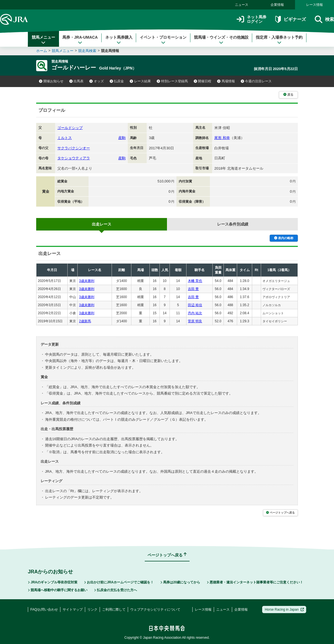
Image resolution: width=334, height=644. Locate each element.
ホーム (42, 51)
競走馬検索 (87, 51)
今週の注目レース (256, 81)
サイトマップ (73, 610)
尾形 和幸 (222, 138)
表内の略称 (284, 238)
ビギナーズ (290, 19)
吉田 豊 (193, 289)
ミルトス (65, 138)
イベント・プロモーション (163, 40)
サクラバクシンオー (74, 148)
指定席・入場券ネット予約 (279, 40)
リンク (92, 610)
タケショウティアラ (74, 158)
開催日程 (203, 81)
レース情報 (315, 5)
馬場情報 (226, 81)
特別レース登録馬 (172, 81)
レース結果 (140, 81)
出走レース (102, 224)
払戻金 (117, 81)
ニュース (242, 5)
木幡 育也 (195, 281)
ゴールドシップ (70, 128)
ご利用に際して (114, 610)
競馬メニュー (43, 40)
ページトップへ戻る (280, 513)
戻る (288, 95)
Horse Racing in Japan (284, 610)
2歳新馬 (85, 321)
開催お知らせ (51, 81)
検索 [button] (324, 19)
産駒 (122, 138)
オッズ (97, 81)
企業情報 (277, 5)
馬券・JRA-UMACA (80, 40)
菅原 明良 (195, 321)
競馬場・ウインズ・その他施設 (221, 40)
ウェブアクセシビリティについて (155, 610)
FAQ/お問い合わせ (44, 610)
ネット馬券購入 (119, 40)
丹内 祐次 (195, 313)
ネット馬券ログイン (251, 19)
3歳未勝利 (87, 281)
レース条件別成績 (233, 224)
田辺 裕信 (195, 305)
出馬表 (77, 81)
